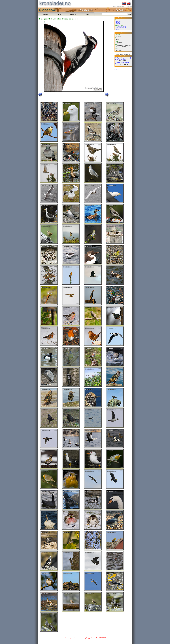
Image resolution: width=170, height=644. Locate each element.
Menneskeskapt (121, 28)
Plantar (59, 14)
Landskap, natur (121, 26)
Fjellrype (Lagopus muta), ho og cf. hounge (123, 59)
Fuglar (118, 22)
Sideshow (73, 14)
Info (87, 14)
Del (116, 69)
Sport (118, 29)
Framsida (45, 14)
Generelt (119, 21)
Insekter (119, 24)
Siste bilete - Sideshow (123, 54)
